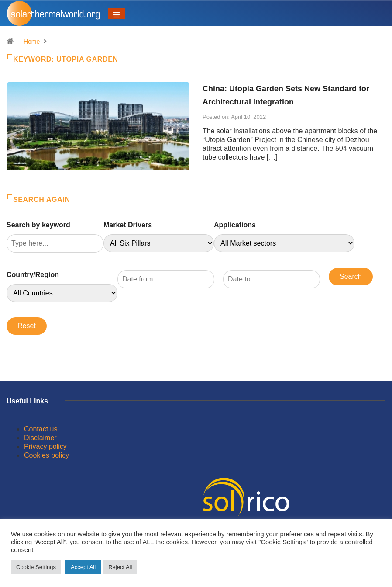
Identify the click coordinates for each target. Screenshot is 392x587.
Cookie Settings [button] (36, 567)
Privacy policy (45, 446)
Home (32, 42)
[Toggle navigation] (117, 14)
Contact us (41, 429)
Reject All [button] (120, 567)
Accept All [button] (83, 567)
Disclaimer (40, 438)
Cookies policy (46, 455)
